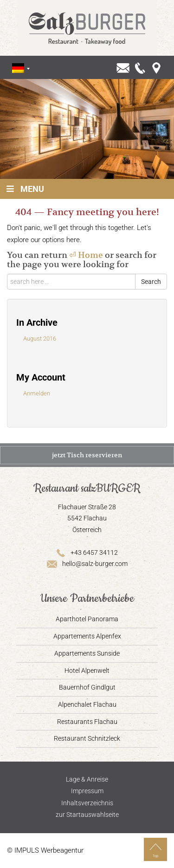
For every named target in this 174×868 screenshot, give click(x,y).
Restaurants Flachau (87, 722)
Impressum (87, 791)
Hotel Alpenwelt (87, 671)
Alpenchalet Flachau (87, 704)
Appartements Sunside (87, 653)
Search (151, 282)
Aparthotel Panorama (87, 619)
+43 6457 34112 (87, 552)
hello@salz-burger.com (87, 564)
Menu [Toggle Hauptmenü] (24, 189)
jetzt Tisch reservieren (87, 455)
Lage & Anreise (87, 779)
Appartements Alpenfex (87, 636)
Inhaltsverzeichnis (87, 803)
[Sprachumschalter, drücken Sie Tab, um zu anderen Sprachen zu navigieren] (18, 68)
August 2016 (40, 339)
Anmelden (37, 393)
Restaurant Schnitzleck (87, 738)
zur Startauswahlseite (87, 815)
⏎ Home (86, 255)
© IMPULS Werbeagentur (45, 850)
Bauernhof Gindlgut (87, 687)
